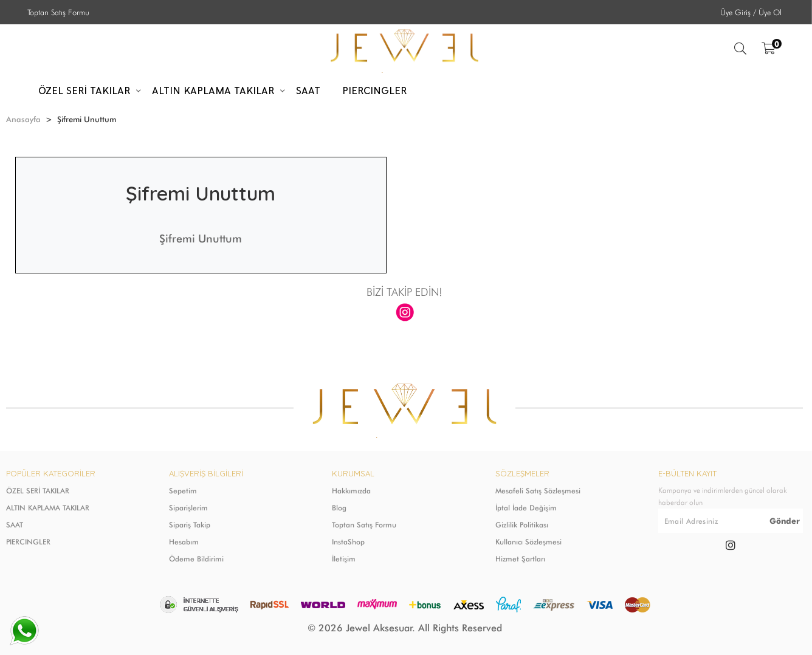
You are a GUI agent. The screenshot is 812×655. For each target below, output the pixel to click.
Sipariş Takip (190, 525)
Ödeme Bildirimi (196, 559)
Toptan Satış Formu (58, 12)
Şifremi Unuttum (201, 238)
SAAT (15, 525)
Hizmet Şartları (520, 559)
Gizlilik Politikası (522, 525)
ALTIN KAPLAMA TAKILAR (48, 508)
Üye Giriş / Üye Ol (751, 12)
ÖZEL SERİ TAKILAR (38, 491)
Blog (339, 508)
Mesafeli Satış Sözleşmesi (538, 491)
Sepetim (183, 491)
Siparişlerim (188, 508)
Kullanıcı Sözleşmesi (528, 542)
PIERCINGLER (28, 542)
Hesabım (184, 542)
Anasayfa (23, 119)
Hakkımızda (351, 491)
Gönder (785, 521)
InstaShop (348, 542)
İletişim (344, 559)
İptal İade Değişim (526, 508)
